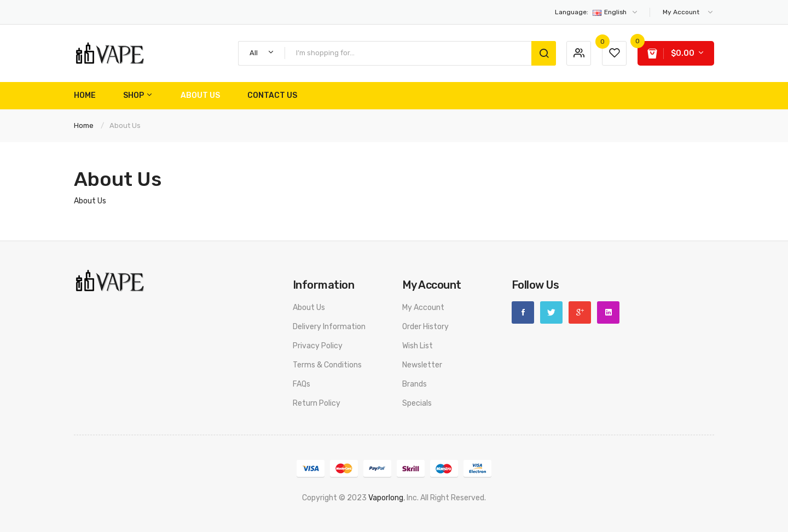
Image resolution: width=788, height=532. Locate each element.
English (597, 12)
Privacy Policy (318, 346)
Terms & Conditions (327, 365)
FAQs (302, 384)
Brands (415, 384)
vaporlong (386, 498)
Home (84, 125)
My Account (423, 308)
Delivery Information (329, 327)
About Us (125, 125)
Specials (417, 403)
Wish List (418, 346)
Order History (425, 327)
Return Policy (317, 403)
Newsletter (422, 365)
